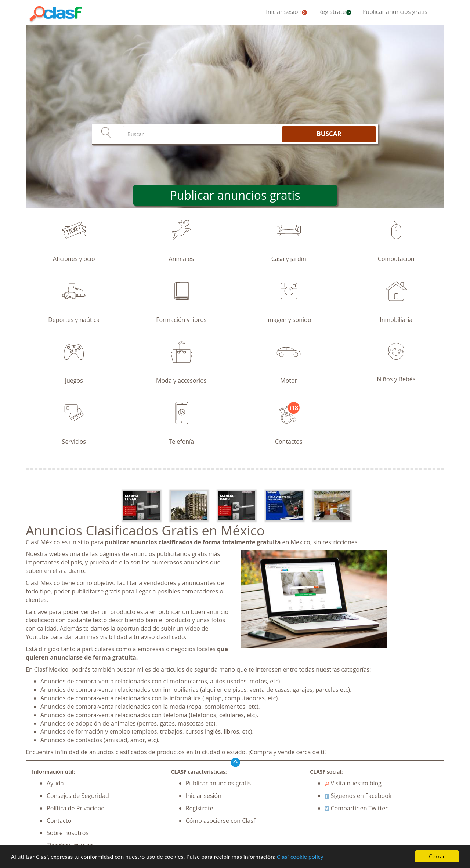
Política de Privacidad (76, 808)
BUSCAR (329, 134)
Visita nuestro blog (353, 783)
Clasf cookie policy (300, 857)
